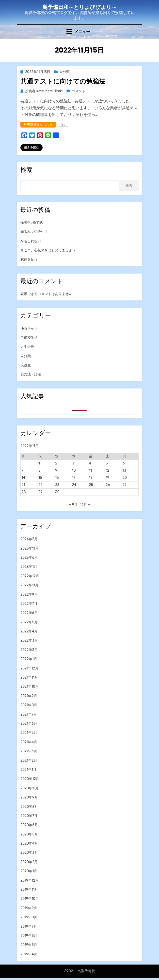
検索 (129, 186)
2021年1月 (28, 770)
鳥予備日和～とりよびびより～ (80, 7)
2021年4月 (29, 742)
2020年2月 (29, 862)
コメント (78, 91)
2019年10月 (30, 899)
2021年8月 (29, 705)
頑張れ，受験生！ (34, 232)
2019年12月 (30, 880)
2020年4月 (29, 843)
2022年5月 (29, 622)
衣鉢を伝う (29, 259)
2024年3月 (29, 539)
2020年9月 (29, 797)
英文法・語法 (31, 374)
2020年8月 (29, 807)
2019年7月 (29, 927)
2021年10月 (30, 687)
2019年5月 (29, 945)
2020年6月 (29, 825)
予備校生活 (29, 338)
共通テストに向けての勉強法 (63, 81)
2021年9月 (29, 696)
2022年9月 (29, 595)
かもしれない (31, 241)
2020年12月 (30, 779)
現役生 (26, 365)
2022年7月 (29, 604)
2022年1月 (29, 659)
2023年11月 (30, 548)
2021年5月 (29, 733)
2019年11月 (29, 890)
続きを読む (32, 148)
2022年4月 (29, 631)
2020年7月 (29, 816)
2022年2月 (29, 650)
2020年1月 (29, 871)
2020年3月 (29, 853)
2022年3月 (29, 640)
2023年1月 (29, 567)
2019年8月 (29, 917)
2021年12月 (30, 668)
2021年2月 (29, 761)
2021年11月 (29, 677)
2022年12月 (30, 576)
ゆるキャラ (29, 328)
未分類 (64, 72)
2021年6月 (29, 724)
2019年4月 (29, 954)
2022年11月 (30, 585)
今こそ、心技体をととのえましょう (48, 250)
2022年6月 (29, 613)
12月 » (85, 505)
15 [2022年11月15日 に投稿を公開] (40, 478)
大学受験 (27, 347)
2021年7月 (29, 714)
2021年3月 (29, 751)
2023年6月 (29, 558)
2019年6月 (29, 936)
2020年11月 (30, 788)
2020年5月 (29, 834)
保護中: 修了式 (32, 223)
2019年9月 (29, 908)
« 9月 (73, 505)
